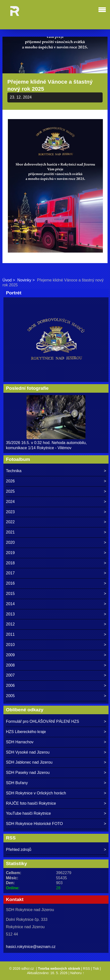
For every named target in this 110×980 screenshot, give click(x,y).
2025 (10, 491)
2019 (10, 553)
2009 (10, 655)
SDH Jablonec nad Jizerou (29, 762)
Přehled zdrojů (19, 850)
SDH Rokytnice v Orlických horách (36, 793)
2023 (10, 512)
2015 (10, 594)
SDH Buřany (17, 783)
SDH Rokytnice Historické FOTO (34, 824)
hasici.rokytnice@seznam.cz (31, 947)
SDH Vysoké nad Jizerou (28, 752)
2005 (10, 696)
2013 (10, 614)
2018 (10, 563)
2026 (10, 481)
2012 (10, 624)
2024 (10, 502)
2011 (10, 634)
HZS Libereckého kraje (26, 732)
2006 (10, 685)
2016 (10, 583)
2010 (10, 645)
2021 (10, 532)
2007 (10, 675)
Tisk (96, 969)
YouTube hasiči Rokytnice (28, 813)
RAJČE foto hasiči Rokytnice (31, 803)
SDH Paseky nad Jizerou (28, 773)
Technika (14, 471)
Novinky (24, 280)
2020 (10, 542)
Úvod (7, 280)
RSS (87, 969)
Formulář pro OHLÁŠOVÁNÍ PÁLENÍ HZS (42, 721)
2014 (10, 604)
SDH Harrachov (20, 742)
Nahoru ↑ (77, 973)
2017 (10, 573)
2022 (10, 522)
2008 (10, 665)
